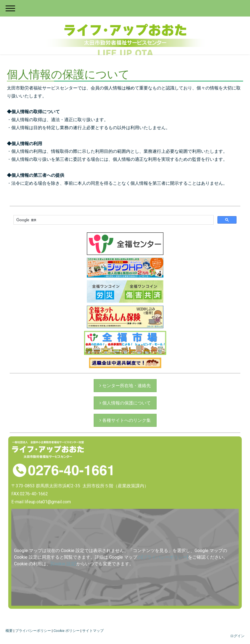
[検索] (113, 220)
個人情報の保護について (126, 403)
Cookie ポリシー (67, 631)
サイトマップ (93, 631)
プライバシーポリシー (33, 631)
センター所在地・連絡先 (126, 386)
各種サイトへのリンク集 (126, 420)
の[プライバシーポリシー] (163, 557)
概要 (9, 631)
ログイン (237, 636)
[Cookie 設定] (64, 564)
